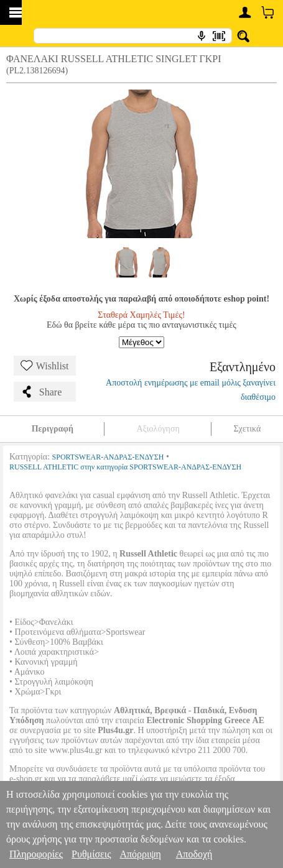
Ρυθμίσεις (91, 854)
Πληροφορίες (36, 854)
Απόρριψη (140, 854)
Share (41, 392)
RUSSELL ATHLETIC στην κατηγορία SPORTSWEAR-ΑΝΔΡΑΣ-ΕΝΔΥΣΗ (125, 467)
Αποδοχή (194, 854)
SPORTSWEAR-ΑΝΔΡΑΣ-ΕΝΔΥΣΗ (108, 457)
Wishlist (45, 366)
